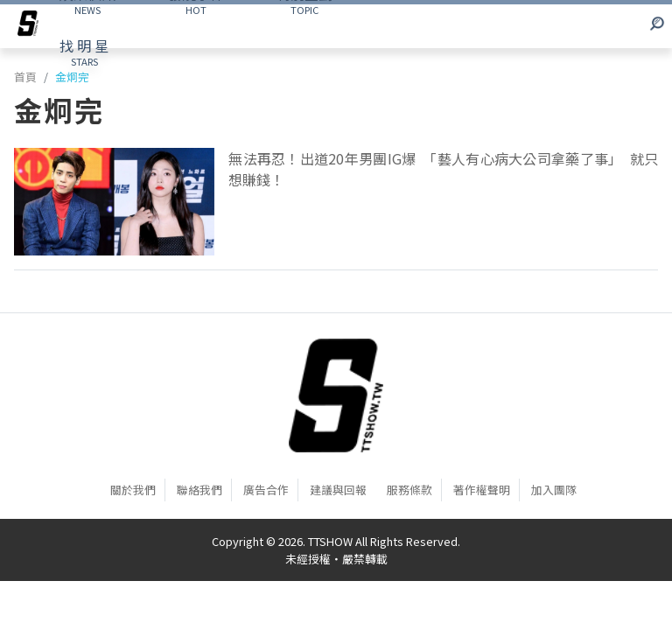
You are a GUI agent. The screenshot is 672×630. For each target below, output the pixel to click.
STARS (84, 52)
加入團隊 (554, 490)
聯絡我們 (199, 490)
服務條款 (409, 490)
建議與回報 (338, 490)
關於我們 (133, 490)
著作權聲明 (482, 490)
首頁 (25, 77)
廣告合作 (266, 490)
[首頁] (336, 395)
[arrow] (28, 26)
